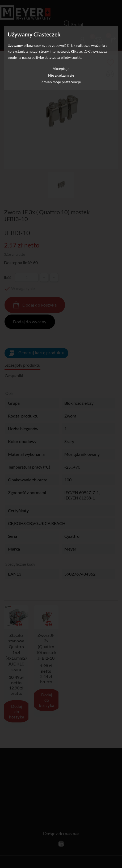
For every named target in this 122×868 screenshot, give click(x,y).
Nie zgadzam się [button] (61, 75)
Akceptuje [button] (61, 69)
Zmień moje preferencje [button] (61, 82)
